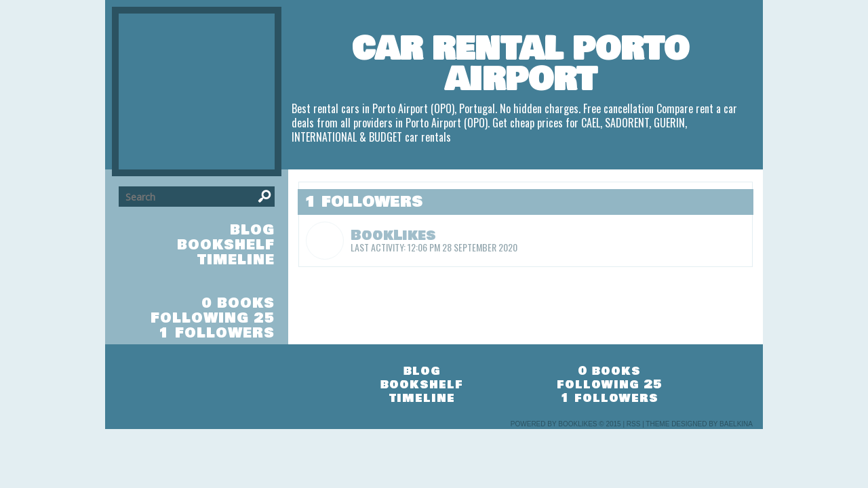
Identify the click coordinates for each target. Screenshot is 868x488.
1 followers (217, 333)
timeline (236, 260)
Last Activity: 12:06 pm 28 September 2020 (434, 247)
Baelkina (736, 424)
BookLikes (393, 235)
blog (252, 230)
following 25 (213, 318)
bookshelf (226, 245)
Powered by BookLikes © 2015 (566, 424)
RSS (634, 424)
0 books (238, 303)
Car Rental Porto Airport (520, 64)
